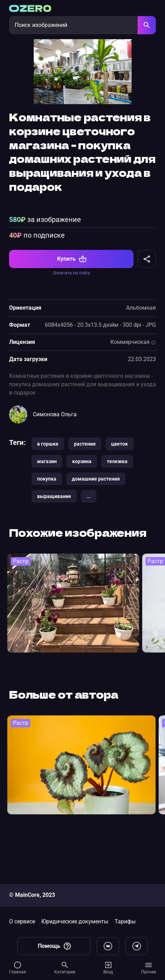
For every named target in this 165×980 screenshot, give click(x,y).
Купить (72, 308)
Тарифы (125, 921)
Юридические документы (75, 921)
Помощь (55, 946)
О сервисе (22, 921)
